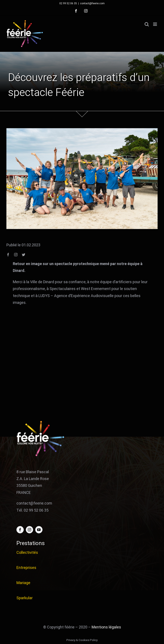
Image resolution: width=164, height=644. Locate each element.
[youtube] (39, 530)
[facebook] (8, 255)
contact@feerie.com (92, 3)
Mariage (23, 583)
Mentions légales (106, 627)
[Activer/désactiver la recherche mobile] (147, 24)
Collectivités (27, 553)
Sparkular (25, 598)
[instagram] (16, 255)
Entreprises (26, 568)
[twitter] (23, 255)
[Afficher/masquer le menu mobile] (155, 24)
